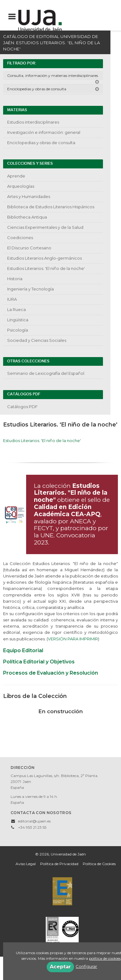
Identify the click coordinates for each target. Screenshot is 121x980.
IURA (12, 299)
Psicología (18, 330)
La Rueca (16, 309)
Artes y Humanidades (29, 196)
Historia (15, 279)
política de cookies (105, 958)
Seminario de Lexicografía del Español (46, 373)
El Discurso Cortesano (29, 248)
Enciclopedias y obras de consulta (53, 89)
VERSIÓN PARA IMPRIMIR (73, 639)
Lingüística (18, 320)
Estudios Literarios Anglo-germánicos (44, 258)
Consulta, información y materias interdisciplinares (53, 77)
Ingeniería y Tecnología (30, 289)
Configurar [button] (86, 966)
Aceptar (60, 967)
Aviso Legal (26, 864)
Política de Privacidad (59, 864)
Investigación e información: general (44, 132)
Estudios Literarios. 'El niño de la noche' (46, 268)
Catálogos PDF (22, 407)
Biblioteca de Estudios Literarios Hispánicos (51, 207)
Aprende (16, 176)
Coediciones (20, 238)
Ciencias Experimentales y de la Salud (45, 227)
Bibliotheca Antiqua (27, 217)
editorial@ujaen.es (34, 821)
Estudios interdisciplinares (33, 122)
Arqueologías (21, 186)
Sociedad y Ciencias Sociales (37, 340)
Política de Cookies (99, 864)
